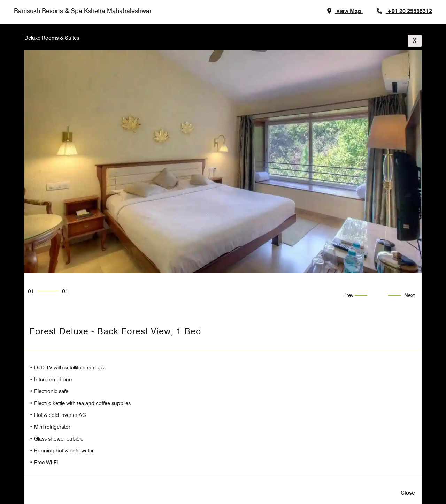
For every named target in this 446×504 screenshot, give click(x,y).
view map (349, 11)
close (408, 493)
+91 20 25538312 (410, 11)
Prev (349, 295)
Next (409, 295)
